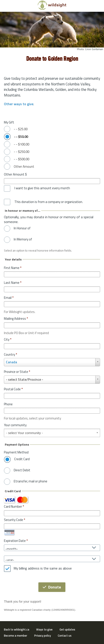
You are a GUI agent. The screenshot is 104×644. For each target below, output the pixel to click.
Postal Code (13, 389)
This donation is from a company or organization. (49, 202)
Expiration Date (15, 541)
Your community (15, 425)
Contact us (65, 636)
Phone (8, 404)
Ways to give (44, 629)
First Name (13, 268)
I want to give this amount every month (42, 188)
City (8, 339)
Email (9, 298)
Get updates (67, 629)
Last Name (13, 283)
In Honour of (22, 228)
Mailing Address (16, 319)
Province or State (17, 372)
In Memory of (23, 239)
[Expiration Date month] (52, 548)
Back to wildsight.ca (17, 629)
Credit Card (22, 459)
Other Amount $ (15, 174)
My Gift (9, 122)
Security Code (14, 520)
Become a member (16, 636)
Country (10, 354)
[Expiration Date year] (52, 559)
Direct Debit (22, 470)
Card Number (13, 506)
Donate (52, 587)
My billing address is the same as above (43, 568)
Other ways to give (19, 104)
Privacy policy (43, 636)
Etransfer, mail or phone (31, 481)
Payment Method (16, 452)
